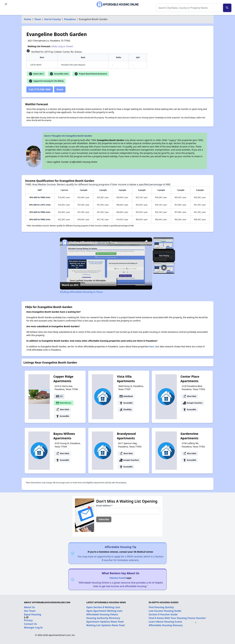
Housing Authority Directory (103, 618)
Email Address (104, 506)
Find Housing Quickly (161, 607)
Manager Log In (33, 627)
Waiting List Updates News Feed (106, 625)
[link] (65, 242)
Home (28, 19)
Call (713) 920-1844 (40, 89)
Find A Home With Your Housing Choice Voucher (177, 618)
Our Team (30, 611)
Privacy (28, 620)
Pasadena (70, 19)
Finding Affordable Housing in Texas (93, 242)
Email (60, 89)
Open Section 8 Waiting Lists (103, 607)
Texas (38, 19)
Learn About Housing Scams (165, 622)
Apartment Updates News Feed (105, 622)
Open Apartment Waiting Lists (104, 611)
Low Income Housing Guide (165, 611)
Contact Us (30, 624)
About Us (29, 607)
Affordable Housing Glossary (166, 625)
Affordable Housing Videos (102, 614)
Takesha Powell (118, 578)
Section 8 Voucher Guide (163, 614)
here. (152, 346)
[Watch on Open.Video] (70, 285)
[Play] (164, 268)
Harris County (53, 19)
